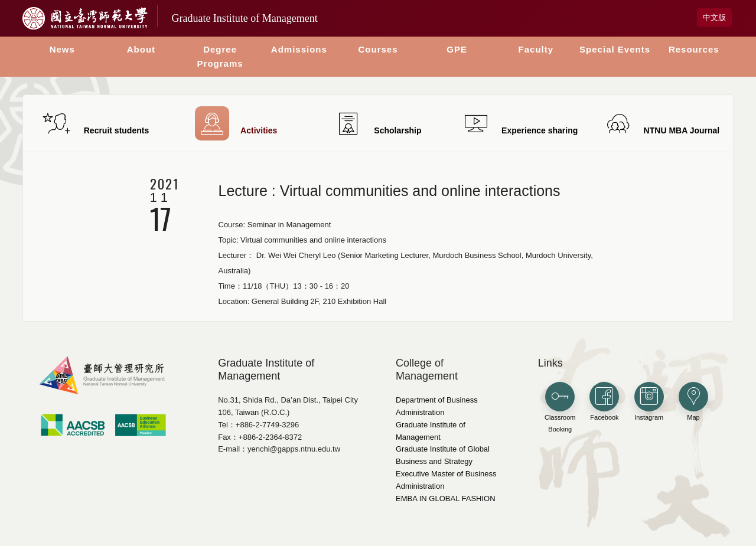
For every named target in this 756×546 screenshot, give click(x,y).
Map (693, 401)
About (141, 49)
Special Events (615, 49)
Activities (236, 123)
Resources (694, 49)
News (62, 49)
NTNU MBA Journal (662, 123)
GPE (457, 49)
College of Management (427, 370)
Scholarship (378, 123)
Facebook (604, 401)
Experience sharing (520, 123)
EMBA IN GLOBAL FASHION (446, 498)
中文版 (714, 17)
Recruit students (94, 123)
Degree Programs (220, 56)
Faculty (536, 49)
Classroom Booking (560, 408)
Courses (378, 49)
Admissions (299, 49)
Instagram (649, 401)
